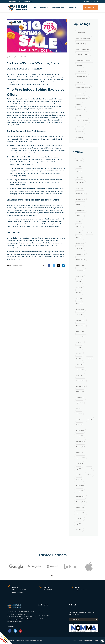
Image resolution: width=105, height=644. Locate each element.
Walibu (42, 640)
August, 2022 (79, 403)
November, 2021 (80, 447)
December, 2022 (80, 381)
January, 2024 (80, 315)
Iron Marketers (29, 640)
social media (79, 66)
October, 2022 (80, 392)
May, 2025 (79, 232)
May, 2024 (79, 293)
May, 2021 (78, 474)
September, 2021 (80, 458)
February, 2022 (80, 430)
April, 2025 (90, 232)
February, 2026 (80, 182)
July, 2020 (79, 524)
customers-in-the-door (82, 99)
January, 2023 (80, 375)
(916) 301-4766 (48, 590)
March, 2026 (79, 177)
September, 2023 (80, 337)
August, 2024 (79, 276)
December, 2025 (80, 193)
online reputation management (84, 60)
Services (44, 8)
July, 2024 (79, 282)
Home (35, 8)
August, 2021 (79, 463)
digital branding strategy (82, 55)
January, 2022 (80, 436)
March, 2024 (79, 304)
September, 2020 (81, 513)
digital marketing (17, 265)
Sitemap (42, 618)
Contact (96, 640)
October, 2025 (80, 204)
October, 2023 (80, 331)
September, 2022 (80, 397)
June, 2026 (79, 160)
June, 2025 (79, 227)
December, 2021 (80, 441)
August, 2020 (79, 518)
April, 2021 (89, 474)
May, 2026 (79, 166)
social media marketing (82, 77)
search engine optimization (83, 38)
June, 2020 (79, 529)
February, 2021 (80, 485)
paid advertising (80, 126)
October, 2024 (80, 265)
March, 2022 (79, 425)
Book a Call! (90, 8)
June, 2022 (79, 414)
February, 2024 (80, 309)
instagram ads (80, 137)
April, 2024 (79, 298)
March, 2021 (79, 480)
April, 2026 (79, 171)
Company (72, 8)
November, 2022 (80, 386)
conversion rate (80, 93)
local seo (78, 115)
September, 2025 (80, 210)
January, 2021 (79, 491)
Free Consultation (58, 8)
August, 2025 (79, 216)
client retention (80, 43)
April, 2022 (90, 419)
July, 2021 (78, 469)
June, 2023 (79, 353)
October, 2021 (80, 452)
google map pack (81, 110)
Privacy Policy (87, 640)
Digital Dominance (44, 615)
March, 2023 (79, 364)
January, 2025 (80, 249)
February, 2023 (80, 370)
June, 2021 (89, 469)
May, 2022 (79, 419)
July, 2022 (79, 408)
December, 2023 (80, 320)
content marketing (81, 71)
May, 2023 (79, 359)
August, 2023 (79, 342)
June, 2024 (79, 287)
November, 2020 (80, 502)
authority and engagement (83, 88)
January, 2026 (80, 188)
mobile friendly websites (82, 49)
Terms (80, 640)
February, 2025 (80, 243)
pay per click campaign (82, 121)
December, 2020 (80, 496)
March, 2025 (79, 238)
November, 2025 (80, 199)
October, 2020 (80, 507)
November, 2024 (80, 260)
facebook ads (80, 132)
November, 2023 (80, 326)
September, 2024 (81, 271)
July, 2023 (79, 348)
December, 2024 (80, 254)
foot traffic (79, 104)
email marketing (80, 82)
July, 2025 (79, 221)
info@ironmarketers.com (82, 590)
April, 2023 (90, 359)
